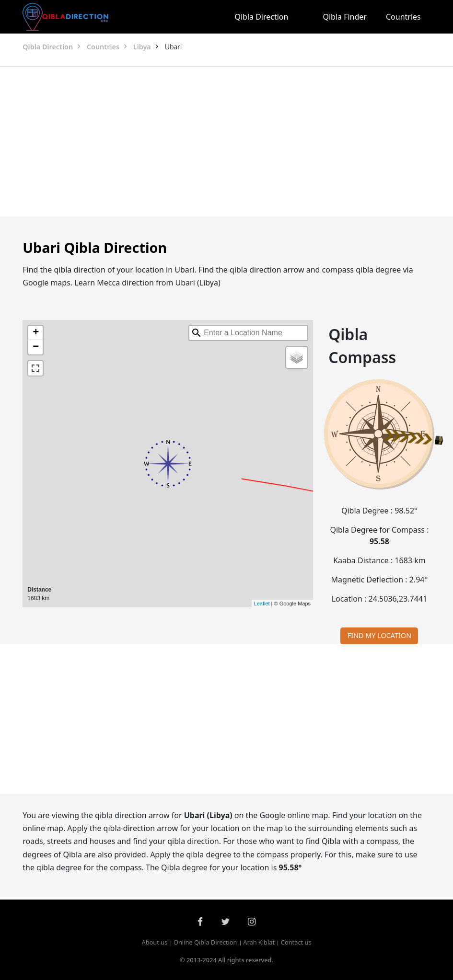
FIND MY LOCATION (379, 635)
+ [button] (36, 333)
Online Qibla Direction (205, 943)
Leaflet (262, 604)
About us (154, 943)
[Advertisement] (227, 142)
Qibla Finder (345, 17)
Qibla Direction (261, 17)
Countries (403, 17)
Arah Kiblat (259, 943)
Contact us (296, 943)
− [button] (36, 347)
